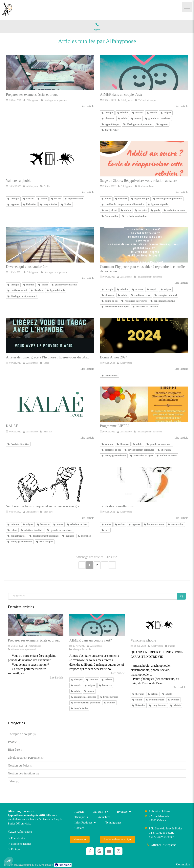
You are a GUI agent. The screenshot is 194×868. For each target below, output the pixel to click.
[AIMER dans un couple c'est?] (144, 73)
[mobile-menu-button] (187, 7)
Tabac (12, 781)
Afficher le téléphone (164, 845)
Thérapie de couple (20, 734)
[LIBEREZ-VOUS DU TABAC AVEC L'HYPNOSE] (50, 335)
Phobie (12, 742)
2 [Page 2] (97, 565)
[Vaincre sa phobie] (50, 159)
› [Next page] (112, 565)
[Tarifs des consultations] (144, 484)
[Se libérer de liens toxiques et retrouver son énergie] (50, 484)
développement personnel (24, 758)
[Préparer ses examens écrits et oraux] (50, 73)
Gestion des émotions (22, 773)
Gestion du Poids (19, 765)
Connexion (183, 864)
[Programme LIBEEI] (144, 404)
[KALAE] (50, 404)
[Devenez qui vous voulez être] (50, 245)
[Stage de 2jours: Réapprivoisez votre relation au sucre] (144, 159)
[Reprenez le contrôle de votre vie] (144, 245)
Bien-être (14, 750)
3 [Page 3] (105, 565)
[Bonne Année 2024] (144, 335)
